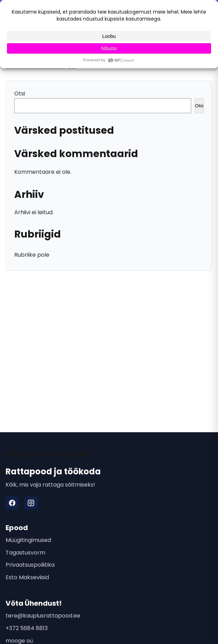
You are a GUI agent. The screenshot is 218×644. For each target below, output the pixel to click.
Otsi (20, 94)
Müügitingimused (28, 540)
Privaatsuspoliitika (30, 565)
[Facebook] (12, 503)
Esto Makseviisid (27, 577)
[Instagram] (31, 503)
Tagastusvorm (25, 553)
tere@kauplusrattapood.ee (43, 616)
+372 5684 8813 (27, 628)
